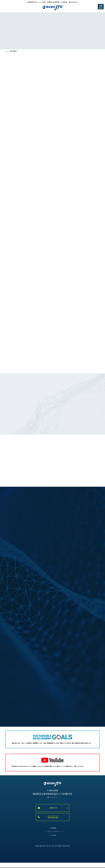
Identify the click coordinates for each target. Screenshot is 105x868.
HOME (8, 51)
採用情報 (54, 838)
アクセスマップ (52, 807)
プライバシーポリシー (54, 844)
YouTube (54, 849)
